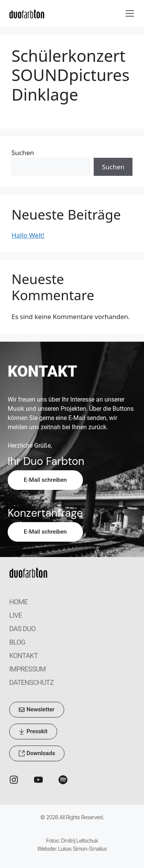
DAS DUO (22, 629)
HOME (18, 602)
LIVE (16, 615)
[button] (130, 14)
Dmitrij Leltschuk (80, 841)
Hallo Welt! (28, 235)
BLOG (17, 642)
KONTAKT (23, 656)
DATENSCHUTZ (31, 682)
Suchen (23, 153)
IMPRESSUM (27, 669)
